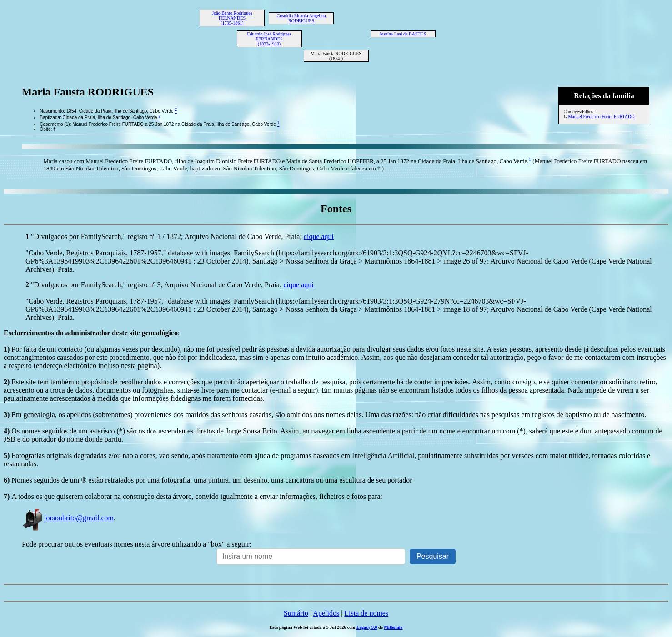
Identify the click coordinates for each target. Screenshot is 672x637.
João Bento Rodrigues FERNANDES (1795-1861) (232, 18)
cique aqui (319, 236)
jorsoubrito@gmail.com (68, 518)
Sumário (296, 613)
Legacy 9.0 (367, 627)
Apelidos (326, 613)
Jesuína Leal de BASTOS (403, 34)
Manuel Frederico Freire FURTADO (601, 117)
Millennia (393, 627)
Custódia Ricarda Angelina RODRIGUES (301, 18)
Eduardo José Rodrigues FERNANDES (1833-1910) (269, 39)
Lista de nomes (366, 613)
